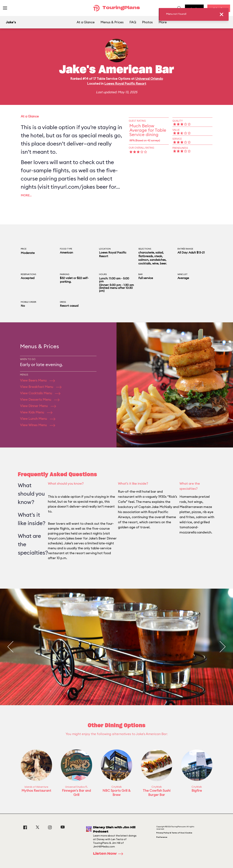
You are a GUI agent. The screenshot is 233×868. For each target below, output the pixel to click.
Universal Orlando (149, 79)
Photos (147, 22)
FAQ (133, 22)
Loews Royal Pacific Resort (125, 84)
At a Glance (86, 22)
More (163, 22)
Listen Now (109, 854)
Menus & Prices (112, 22)
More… (26, 195)
